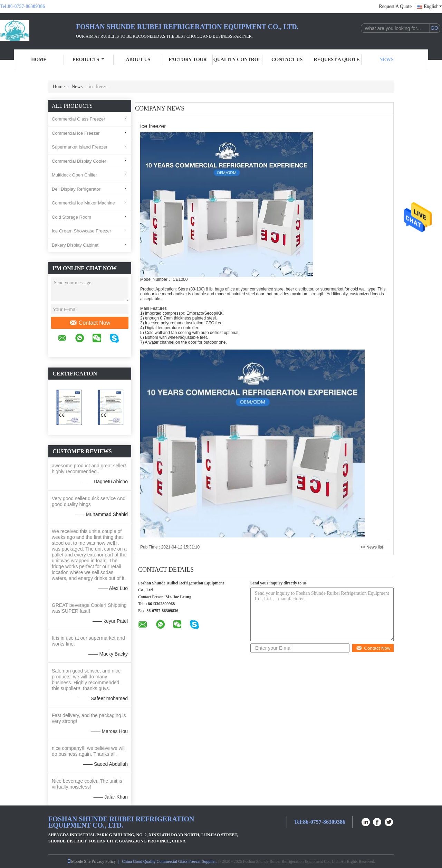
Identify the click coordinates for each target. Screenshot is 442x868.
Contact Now (90, 323)
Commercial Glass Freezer (79, 119)
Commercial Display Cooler (79, 161)
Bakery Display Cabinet (75, 245)
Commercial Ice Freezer (76, 133)
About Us (138, 60)
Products (88, 60)
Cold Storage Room (71, 217)
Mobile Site (79, 861)
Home (39, 60)
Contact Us (287, 60)
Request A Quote (395, 6)
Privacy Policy (104, 861)
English (433, 6)
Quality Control (237, 60)
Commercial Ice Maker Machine (83, 203)
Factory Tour (188, 60)
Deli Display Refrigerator (76, 189)
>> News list (372, 547)
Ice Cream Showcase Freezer (81, 231)
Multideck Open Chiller (74, 175)
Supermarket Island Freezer (80, 147)
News (387, 60)
